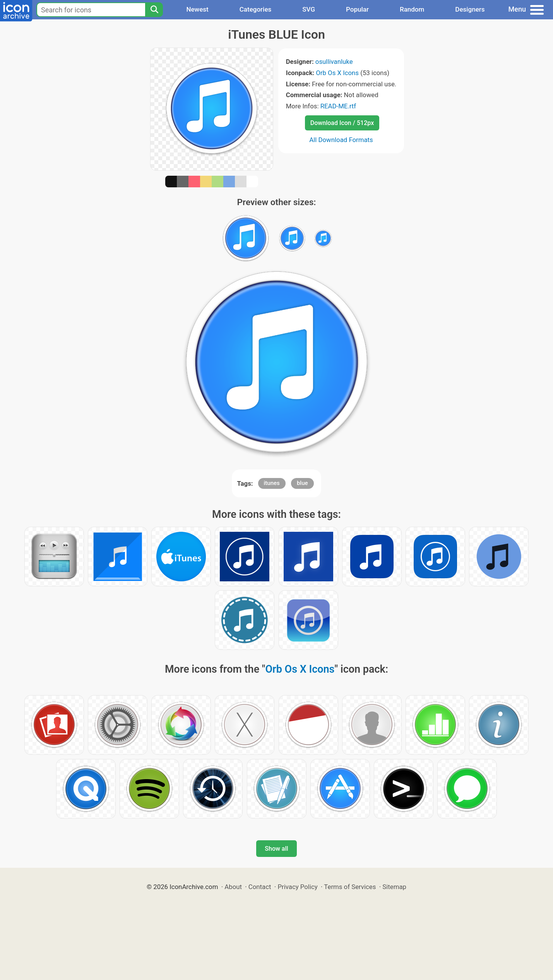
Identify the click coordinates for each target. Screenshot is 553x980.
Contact (260, 887)
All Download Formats (341, 140)
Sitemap (394, 887)
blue (302, 483)
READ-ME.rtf (338, 106)
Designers (470, 9)
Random (412, 9)
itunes (272, 483)
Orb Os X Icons (337, 73)
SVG (309, 9)
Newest (197, 9)
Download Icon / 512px (342, 123)
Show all (276, 849)
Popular (357, 9)
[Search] (154, 10)
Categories (256, 9)
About (233, 887)
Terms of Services (350, 887)
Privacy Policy (297, 887)
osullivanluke (334, 62)
